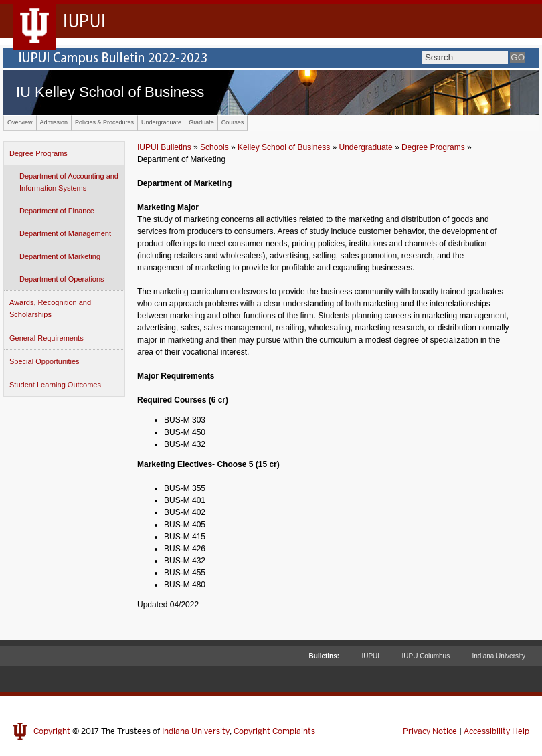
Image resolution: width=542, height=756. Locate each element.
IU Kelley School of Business (110, 92)
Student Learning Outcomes (55, 385)
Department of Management (65, 233)
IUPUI (370, 656)
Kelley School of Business (284, 147)
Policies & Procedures (104, 122)
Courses (233, 122)
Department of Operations (62, 279)
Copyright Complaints (274, 731)
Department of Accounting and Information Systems (69, 182)
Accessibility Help (496, 731)
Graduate (201, 122)
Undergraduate (161, 122)
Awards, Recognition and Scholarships (50, 308)
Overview (20, 122)
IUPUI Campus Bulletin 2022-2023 (271, 58)
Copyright (52, 731)
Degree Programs (38, 153)
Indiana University (499, 656)
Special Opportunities (44, 361)
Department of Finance (57, 211)
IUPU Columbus (426, 656)
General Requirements (47, 338)
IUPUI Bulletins (164, 147)
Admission (54, 122)
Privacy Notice (430, 731)
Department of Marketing (60, 256)
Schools (214, 147)
